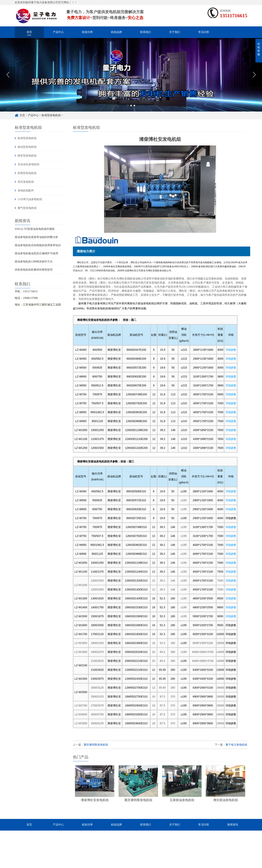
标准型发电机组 (51, 115)
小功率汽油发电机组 (30, 199)
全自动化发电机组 (28, 164)
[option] (131, 78)
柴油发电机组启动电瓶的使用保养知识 (38, 245)
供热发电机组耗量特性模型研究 (34, 270)
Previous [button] (8, 78)
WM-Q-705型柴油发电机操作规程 (35, 229)
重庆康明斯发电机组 (96, 745)
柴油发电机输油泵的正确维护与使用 (36, 253)
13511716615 (234, 16)
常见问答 (204, 32)
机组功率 (87, 32)
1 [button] (128, 109)
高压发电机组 (26, 182)
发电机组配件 (26, 191)
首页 (29, 32)
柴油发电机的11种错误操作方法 (34, 262)
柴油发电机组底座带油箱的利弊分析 (36, 237)
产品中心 (58, 32)
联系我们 (146, 32)
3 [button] (134, 109)
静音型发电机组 (27, 156)
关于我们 (175, 32)
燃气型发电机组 (27, 208)
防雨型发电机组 (27, 173)
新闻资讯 (233, 825)
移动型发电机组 (27, 147)
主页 (22, 115)
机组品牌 (116, 32)
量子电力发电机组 (236, 745)
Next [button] (254, 78)
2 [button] (131, 109)
